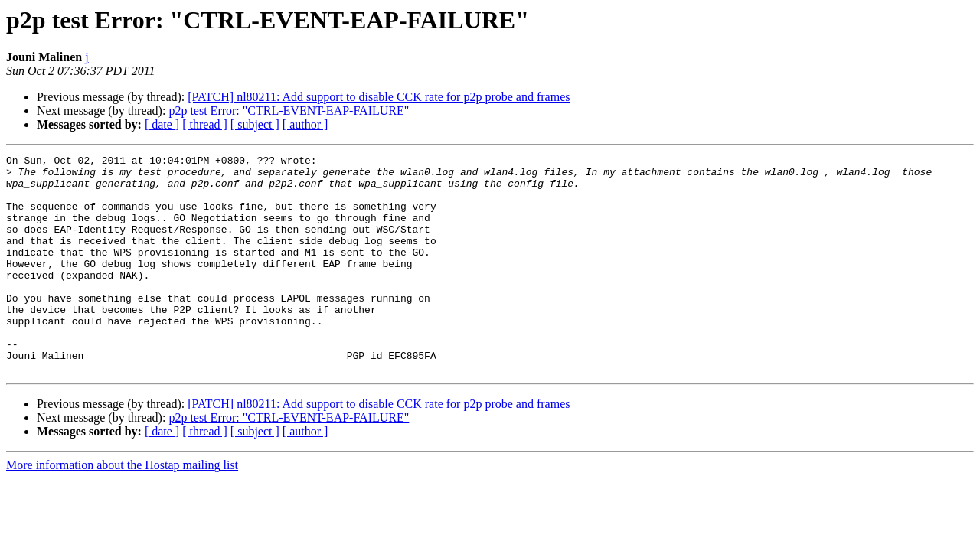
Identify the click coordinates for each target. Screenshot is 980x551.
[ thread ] (205, 124)
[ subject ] (255, 124)
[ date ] (162, 124)
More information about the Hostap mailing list (122, 509)
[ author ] (305, 124)
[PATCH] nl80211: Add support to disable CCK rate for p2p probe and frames (379, 97)
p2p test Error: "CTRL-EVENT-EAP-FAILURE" (289, 111)
